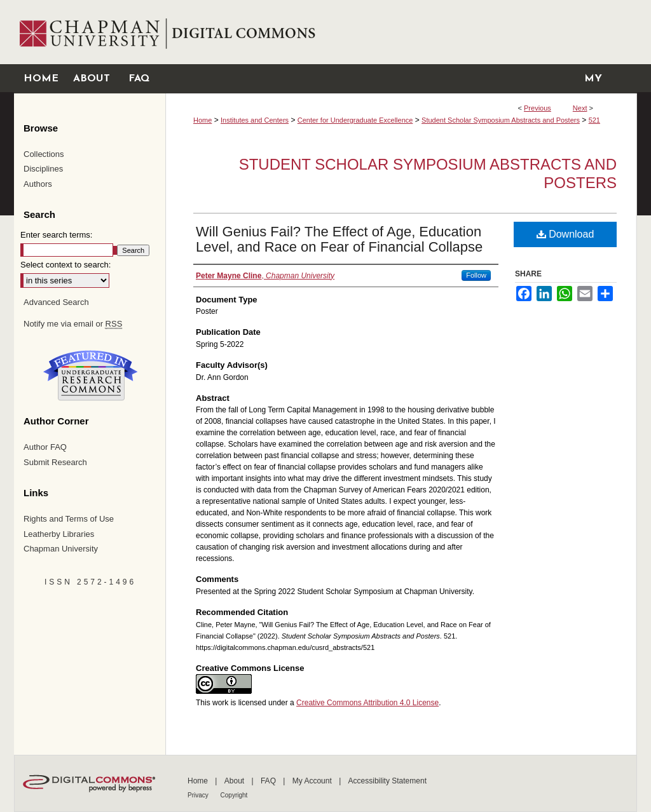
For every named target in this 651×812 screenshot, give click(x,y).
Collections (44, 154)
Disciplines (43, 169)
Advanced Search (56, 302)
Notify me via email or (73, 324)
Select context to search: (65, 265)
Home (202, 120)
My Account (313, 781)
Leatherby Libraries (59, 534)
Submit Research (55, 462)
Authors (38, 184)
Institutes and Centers (255, 120)
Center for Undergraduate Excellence (355, 120)
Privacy (199, 795)
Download (565, 234)
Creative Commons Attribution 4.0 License (367, 703)
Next (580, 108)
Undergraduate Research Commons (90, 376)
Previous (538, 108)
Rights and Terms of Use (69, 519)
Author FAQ (45, 447)
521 (594, 120)
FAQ (269, 781)
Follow (476, 275)
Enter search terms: (56, 235)
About (236, 781)
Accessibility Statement (387, 781)
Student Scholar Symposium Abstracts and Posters (501, 120)
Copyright (234, 795)
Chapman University (61, 549)
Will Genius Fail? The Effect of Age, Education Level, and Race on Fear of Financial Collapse (339, 239)
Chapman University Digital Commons (401, 32)
